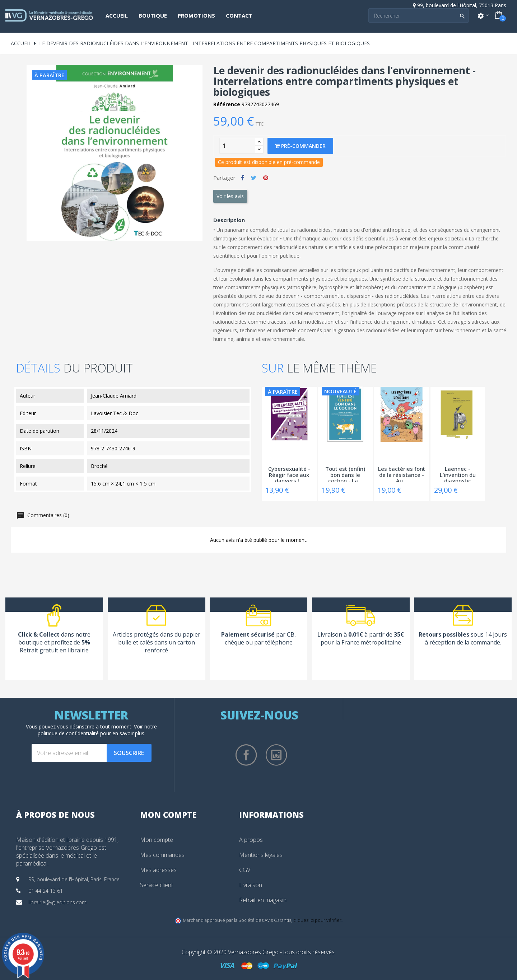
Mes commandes (162, 855)
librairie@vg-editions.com (57, 902)
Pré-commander (300, 146)
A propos (251, 840)
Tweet (254, 178)
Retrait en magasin (263, 900)
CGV (245, 870)
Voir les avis (230, 196)
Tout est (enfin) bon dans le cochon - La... (345, 474)
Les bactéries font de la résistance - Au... (402, 474)
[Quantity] (237, 146)
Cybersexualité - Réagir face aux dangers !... (289, 474)
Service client (157, 885)
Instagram (276, 755)
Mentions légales (261, 855)
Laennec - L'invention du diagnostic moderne (458, 474)
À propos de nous (55, 815)
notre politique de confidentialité (97, 730)
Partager (243, 178)
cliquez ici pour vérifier (317, 920)
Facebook (246, 755)
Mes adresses (158, 870)
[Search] (419, 15)
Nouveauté (340, 391)
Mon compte (157, 840)
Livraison (251, 885)
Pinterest (266, 178)
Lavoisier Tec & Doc (115, 413)
